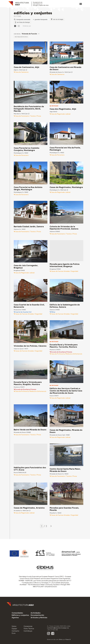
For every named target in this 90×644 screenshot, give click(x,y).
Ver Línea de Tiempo (22, 22)
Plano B (68, 639)
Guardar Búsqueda (40, 19)
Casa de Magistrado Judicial (61, 114)
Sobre (14, 626)
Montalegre (18, 153)
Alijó (15, 70)
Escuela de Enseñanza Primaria (62, 352)
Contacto (15, 631)
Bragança (17, 270)
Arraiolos (17, 510)
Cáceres (17, 349)
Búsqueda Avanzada (22, 19)
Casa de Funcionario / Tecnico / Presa (28, 116)
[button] (15, 618)
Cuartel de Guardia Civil (23, 312)
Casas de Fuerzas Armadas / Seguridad (65, 271)
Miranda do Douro (56, 72)
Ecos (14, 633)
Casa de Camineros (22, 72)
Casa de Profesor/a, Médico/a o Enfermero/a (67, 354)
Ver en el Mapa (57, 19)
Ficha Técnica (29, 629)
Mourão (52, 513)
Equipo (14, 629)
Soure (52, 396)
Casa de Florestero (22, 155)
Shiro (61, 639)
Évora (16, 472)
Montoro (53, 350)
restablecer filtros (21, 37)
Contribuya (28, 631)
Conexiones (28, 626)
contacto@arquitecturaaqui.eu (58, 628)
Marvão (16, 114)
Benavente (17, 310)
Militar (53, 312)
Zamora (16, 229)
